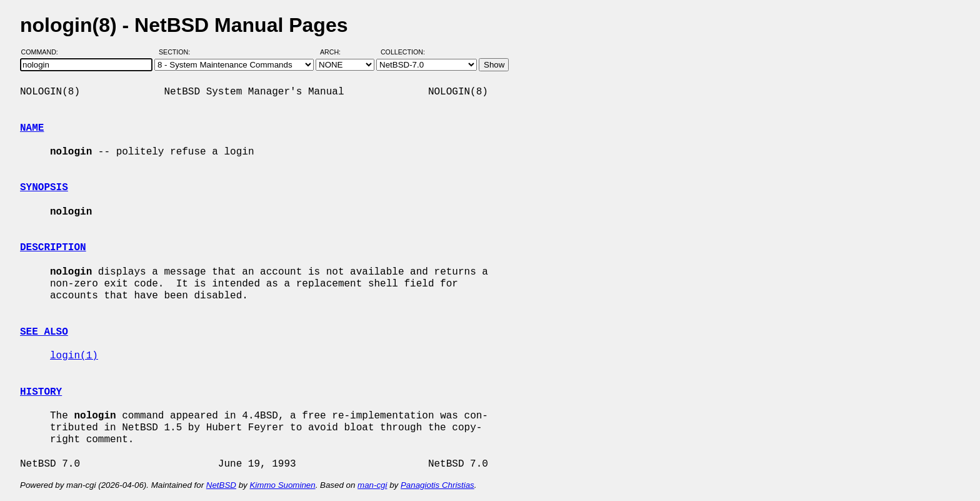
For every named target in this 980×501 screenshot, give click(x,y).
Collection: (403, 52)
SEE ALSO (44, 332)
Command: (43, 52)
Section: (177, 52)
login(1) (74, 356)
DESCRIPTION (53, 248)
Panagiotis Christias (437, 485)
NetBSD (221, 485)
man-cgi (372, 485)
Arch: (336, 52)
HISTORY (41, 392)
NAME (32, 128)
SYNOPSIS (44, 188)
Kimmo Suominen (282, 485)
